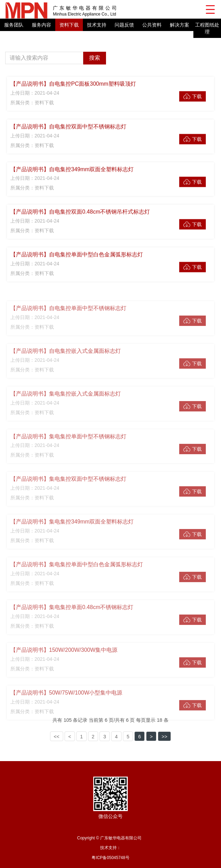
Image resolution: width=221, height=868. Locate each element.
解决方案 (180, 25)
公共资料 (152, 25)
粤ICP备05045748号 (110, 858)
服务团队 (14, 25)
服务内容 (41, 25)
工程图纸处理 (207, 28)
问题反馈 (124, 25)
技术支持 (97, 25)
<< (57, 737)
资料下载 (69, 25)
